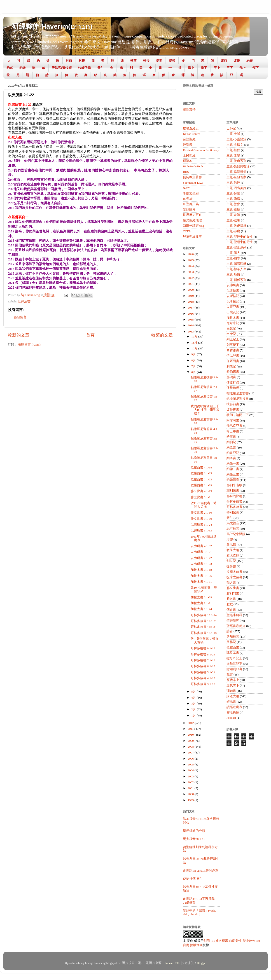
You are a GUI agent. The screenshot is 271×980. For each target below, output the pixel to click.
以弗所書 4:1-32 (201, 546)
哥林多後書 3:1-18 (203, 684)
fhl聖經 (188, 199)
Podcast (231, 718)
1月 (194, 715)
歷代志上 (233, 680)
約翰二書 (233, 469)
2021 (191, 284)
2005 (191, 764)
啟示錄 (231, 545)
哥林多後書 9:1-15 (203, 648)
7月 (194, 366)
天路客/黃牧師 (62, 68)
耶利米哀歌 (234, 485)
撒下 (204, 68)
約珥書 (231, 458)
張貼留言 (20, 317)
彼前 (224, 61)
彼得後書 (233, 410)
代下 (255, 68)
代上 (243, 68)
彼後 (237, 61)
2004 (191, 770)
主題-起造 (233, 193)
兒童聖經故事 (192, 237)
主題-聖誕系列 (237, 247)
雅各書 (231, 599)
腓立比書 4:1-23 (201, 491)
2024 (191, 266)
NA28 (187, 188)
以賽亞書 (233, 307)
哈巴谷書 (233, 431)
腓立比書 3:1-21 (201, 497)
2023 (191, 272)
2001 (191, 788)
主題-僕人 (233, 253)
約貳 (10, 68)
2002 (191, 782)
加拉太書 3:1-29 (201, 597)
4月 (194, 698)
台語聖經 (189, 139)
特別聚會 (233, 512)
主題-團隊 (233, 258)
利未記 (231, 366)
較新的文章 (19, 335)
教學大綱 (233, 550)
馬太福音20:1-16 (194, 839)
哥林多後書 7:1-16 (203, 660)
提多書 (231, 566)
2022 (191, 278)
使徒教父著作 (192, 177)
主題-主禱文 (235, 145)
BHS (186, 172)
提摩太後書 (234, 577)
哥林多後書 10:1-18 (204, 633)
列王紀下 (233, 345)
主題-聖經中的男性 (240, 242)
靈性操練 (233, 712)
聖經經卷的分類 (194, 831)
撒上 (191, 68)
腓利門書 (233, 593)
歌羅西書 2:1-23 (201, 479)
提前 (159, 61)
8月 (194, 360)
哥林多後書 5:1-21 (203, 672)
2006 (191, 759)
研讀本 (188, 161)
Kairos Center (191, 134)
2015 (191, 319)
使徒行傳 (233, 382)
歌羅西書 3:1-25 (201, 473)
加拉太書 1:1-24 (201, 609)
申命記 (231, 334)
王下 (230, 68)
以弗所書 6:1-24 (201, 525)
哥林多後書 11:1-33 (204, 627)
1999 (191, 800)
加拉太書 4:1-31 (201, 582)
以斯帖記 (233, 296)
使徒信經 (233, 388)
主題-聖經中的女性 (240, 237)
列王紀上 (233, 339)
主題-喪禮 (233, 215)
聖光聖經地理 (192, 220)
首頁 (90, 335)
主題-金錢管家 (237, 177)
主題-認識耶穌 (237, 264)
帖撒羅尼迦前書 (238, 393)
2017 (191, 308)
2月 (194, 709)
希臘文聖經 (191, 193)
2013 (191, 331)
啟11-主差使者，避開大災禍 (204, 505)
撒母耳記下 (234, 664)
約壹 (250, 61)
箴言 (230, 675)
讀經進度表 (234, 707)
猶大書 (231, 583)
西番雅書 (233, 350)
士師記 (231, 128)
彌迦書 (231, 691)
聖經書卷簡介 (236, 626)
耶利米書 (233, 491)
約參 (23, 68)
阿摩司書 (233, 420)
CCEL (187, 231)
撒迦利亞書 (234, 669)
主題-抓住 (233, 150)
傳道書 (231, 610)
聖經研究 (233, 621)
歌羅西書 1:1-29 (201, 485)
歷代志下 (233, 685)
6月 (194, 372)
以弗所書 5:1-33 (201, 530)
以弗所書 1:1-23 (201, 564)
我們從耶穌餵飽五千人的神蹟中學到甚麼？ (205, 410)
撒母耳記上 (234, 658)
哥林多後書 (234, 507)
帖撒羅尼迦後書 (238, 399)
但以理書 (233, 356)
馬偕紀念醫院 (236, 534)
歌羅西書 (233, 647)
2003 (191, 776)
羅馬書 (231, 702)
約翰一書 (233, 464)
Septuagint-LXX (193, 183)
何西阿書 (233, 361)
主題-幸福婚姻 (237, 172)
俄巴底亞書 (234, 426)
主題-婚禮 (233, 199)
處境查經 (233, 555)
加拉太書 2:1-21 (201, 603)
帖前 (133, 61)
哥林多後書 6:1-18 (203, 666)
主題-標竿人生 (237, 269)
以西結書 (233, 291)
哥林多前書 (234, 502)
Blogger (202, 963)
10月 (195, 348)
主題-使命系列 (237, 161)
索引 (100, 68)
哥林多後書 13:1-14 (204, 615)
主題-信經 (233, 183)
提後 (172, 61)
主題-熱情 (233, 275)
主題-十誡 (233, 134)
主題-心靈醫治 (237, 139)
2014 (191, 325)
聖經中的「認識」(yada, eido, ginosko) (199, 912)
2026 (191, 254)
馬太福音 (233, 523)
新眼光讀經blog (194, 226)
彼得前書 (233, 404)
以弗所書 (24, 301)
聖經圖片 (189, 209)
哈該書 (231, 437)
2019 (191, 296)
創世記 (231, 561)
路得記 (231, 642)
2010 (191, 735)
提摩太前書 (234, 572)
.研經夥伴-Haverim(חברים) (51, 26)
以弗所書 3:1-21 (201, 552)
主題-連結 (233, 209)
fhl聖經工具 (191, 204)
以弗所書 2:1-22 (201, 558)
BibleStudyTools (193, 166)
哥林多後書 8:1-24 (203, 654)
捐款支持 (189, 109)
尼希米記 (233, 323)
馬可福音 (233, 529)
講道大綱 (233, 696)
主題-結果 (233, 220)
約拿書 (231, 448)
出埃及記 (233, 312)
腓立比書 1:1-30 (201, 519)
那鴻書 (231, 377)
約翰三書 (233, 474)
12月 (195, 336)
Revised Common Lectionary (201, 150)
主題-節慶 (233, 231)
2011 (191, 729)
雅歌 (230, 604)
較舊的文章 (162, 335)
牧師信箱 (84, 68)
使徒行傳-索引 (193, 879)
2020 (191, 290)
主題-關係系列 (237, 280)
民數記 (231, 329)
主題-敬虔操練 (237, 226)
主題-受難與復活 (238, 166)
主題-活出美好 (237, 188)
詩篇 (230, 631)
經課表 (188, 145)
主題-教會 (233, 204)
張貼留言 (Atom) (29, 345)
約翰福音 (233, 480)
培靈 (230, 539)
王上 (217, 68)
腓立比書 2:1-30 (201, 513)
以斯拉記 (233, 301)
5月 (194, 691)
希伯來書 (233, 372)
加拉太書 (233, 318)
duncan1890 (172, 963)
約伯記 (231, 442)
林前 (69, 61)
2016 (191, 314)
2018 (191, 302)
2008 (191, 747)
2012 (191, 723)
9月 (194, 354)
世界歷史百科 (192, 215)
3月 (194, 703)
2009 (191, 741)
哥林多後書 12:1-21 (204, 621)
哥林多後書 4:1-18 (203, 678)
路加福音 (233, 637)
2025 (191, 260)
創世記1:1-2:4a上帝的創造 (201, 871)
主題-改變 (233, 156)
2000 (191, 794)
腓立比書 (233, 588)
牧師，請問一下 (238, 415)
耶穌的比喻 (234, 496)
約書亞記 (233, 453)
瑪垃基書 (233, 653)
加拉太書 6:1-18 (201, 570)
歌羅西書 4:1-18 (201, 467)
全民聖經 (189, 156)
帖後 (146, 61)
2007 (191, 752)
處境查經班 (191, 128)
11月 (195, 343)
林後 (82, 61)
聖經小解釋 (234, 615)
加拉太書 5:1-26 (201, 576)
